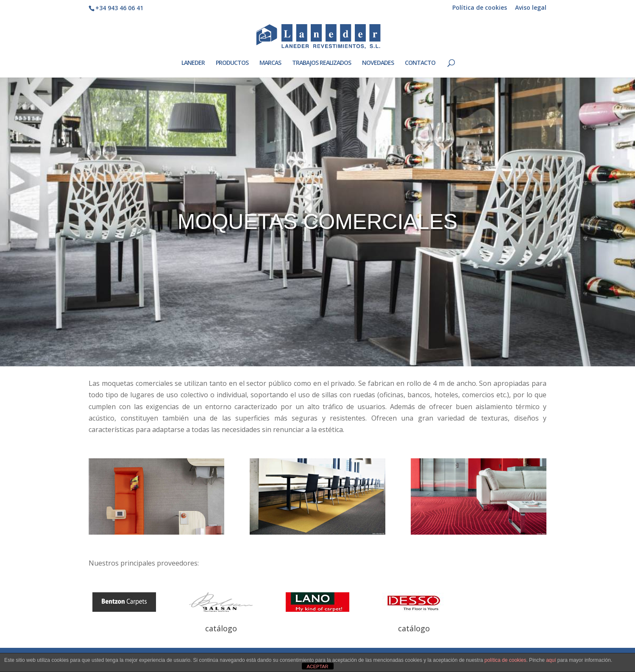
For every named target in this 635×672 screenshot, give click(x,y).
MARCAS (270, 63)
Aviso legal (531, 8)
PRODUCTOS (232, 63)
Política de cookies (480, 8)
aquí (551, 660)
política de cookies (505, 660)
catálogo (221, 628)
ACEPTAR (317, 666)
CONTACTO (420, 63)
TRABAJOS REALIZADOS (322, 63)
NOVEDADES (378, 63)
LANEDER (193, 63)
